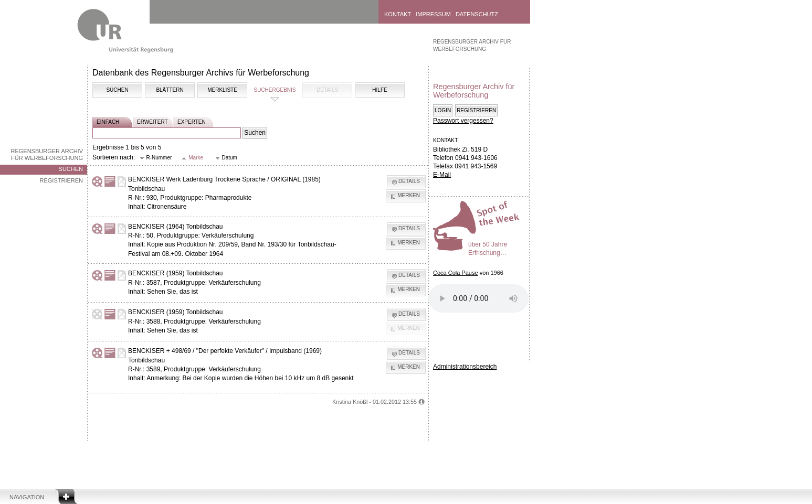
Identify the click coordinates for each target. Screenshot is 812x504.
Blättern (170, 90)
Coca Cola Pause (456, 273)
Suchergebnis (275, 90)
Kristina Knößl (350, 402)
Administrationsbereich (465, 367)
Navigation (27, 497)
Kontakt (398, 14)
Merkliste (222, 90)
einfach (108, 122)
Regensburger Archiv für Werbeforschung (47, 154)
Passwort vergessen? (463, 121)
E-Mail (442, 175)
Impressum (433, 14)
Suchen (71, 169)
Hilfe (379, 90)
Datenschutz (477, 14)
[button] (156, 158)
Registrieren (61, 180)
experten (192, 122)
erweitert (152, 122)
